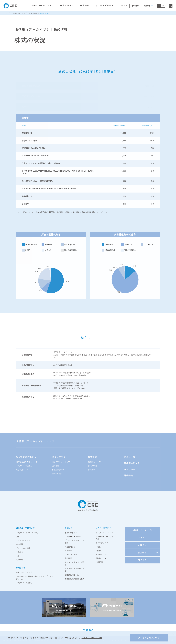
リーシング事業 (71, 554)
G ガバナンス (101, 554)
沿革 (18, 556)
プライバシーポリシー (92, 638)
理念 (18, 537)
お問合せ (135, 6)
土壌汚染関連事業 (72, 575)
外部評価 (99, 562)
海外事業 (68, 558)
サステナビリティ (105, 6)
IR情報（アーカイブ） (21, 13)
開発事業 (68, 551)
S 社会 (98, 551)
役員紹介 (19, 552)
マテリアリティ (102, 543)
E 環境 (98, 547)
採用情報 (148, 6)
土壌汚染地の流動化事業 (74, 579)
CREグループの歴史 (24, 583)
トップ (8, 13)
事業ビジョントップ (24, 572)
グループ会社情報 (23, 548)
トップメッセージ (23, 540)
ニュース (124, 6)
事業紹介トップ (71, 533)
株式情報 (34, 13)
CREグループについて (42, 6)
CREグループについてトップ (27, 533)
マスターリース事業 (73, 537)
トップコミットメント (104, 533)
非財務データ (101, 558)
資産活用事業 (70, 547)
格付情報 (19, 560)
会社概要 (19, 544)
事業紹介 (85, 6)
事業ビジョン (67, 6)
